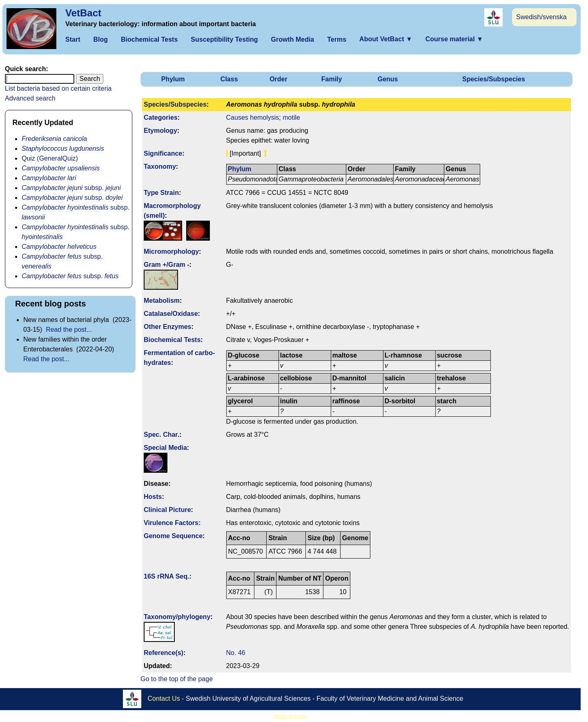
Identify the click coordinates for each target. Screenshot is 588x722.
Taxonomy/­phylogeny (177, 617)
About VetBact (386, 39)
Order (278, 79)
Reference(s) (164, 653)
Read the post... (69, 330)
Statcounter (290, 717)
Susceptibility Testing (224, 39)
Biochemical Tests (149, 39)
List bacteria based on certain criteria (58, 88)
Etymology (160, 131)
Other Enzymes (167, 327)
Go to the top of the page (177, 679)
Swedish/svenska (541, 17)
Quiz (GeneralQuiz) (50, 158)
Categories (161, 117)
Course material (454, 39)
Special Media (165, 448)
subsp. (71, 188)
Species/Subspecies (494, 79)
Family (332, 79)
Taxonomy (160, 167)
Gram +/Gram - (167, 265)
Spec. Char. (161, 435)
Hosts (153, 497)
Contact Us (164, 699)
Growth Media (292, 39)
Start (73, 39)
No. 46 (236, 653)
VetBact (83, 13)
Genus (388, 79)
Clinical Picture (167, 510)
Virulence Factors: (172, 523)
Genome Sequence (173, 536)
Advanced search (30, 98)
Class (229, 79)
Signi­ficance (163, 153)
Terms (337, 39)
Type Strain (161, 193)
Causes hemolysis (253, 117)
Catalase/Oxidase (171, 314)
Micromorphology (171, 251)
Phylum (173, 79)
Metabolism (162, 301)
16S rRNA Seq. (166, 576)
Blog (100, 39)
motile (291, 117)
